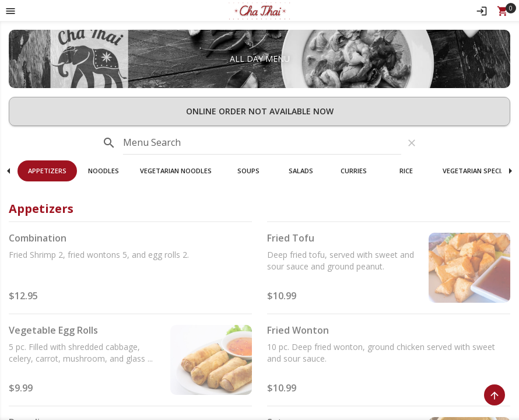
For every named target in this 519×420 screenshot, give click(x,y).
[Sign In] (482, 10)
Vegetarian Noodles (176, 171)
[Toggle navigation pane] (10, 10)
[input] (262, 143)
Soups (248, 171)
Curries (354, 171)
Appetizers (47, 171)
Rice (406, 171)
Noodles (104, 171)
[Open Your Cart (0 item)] (503, 10)
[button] (259, 10)
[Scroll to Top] (495, 395)
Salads (301, 171)
